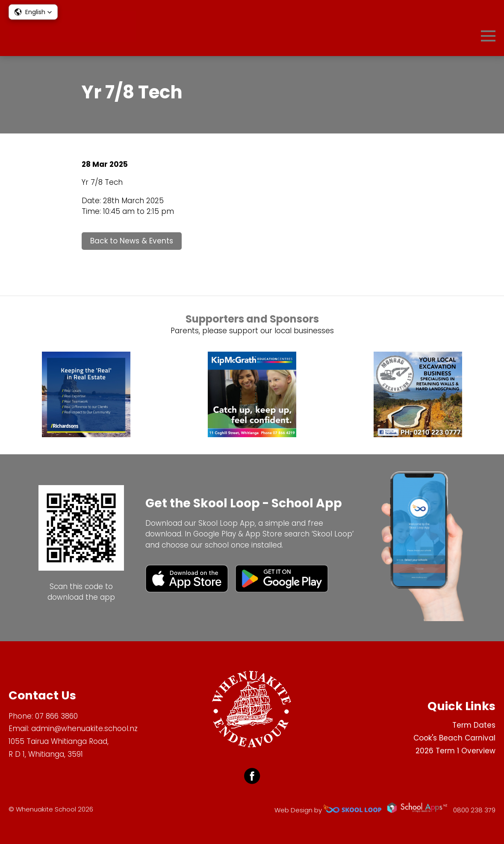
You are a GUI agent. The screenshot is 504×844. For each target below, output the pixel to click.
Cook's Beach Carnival (454, 738)
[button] (33, 12)
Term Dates (474, 725)
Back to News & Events (132, 241)
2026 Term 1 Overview (455, 751)
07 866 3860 (56, 716)
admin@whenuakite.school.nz (84, 729)
